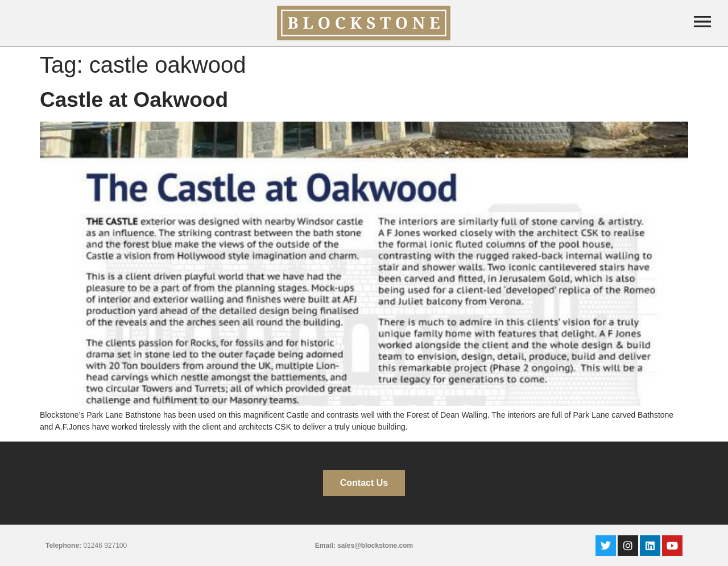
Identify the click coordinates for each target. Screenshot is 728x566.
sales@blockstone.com (375, 546)
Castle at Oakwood (134, 100)
